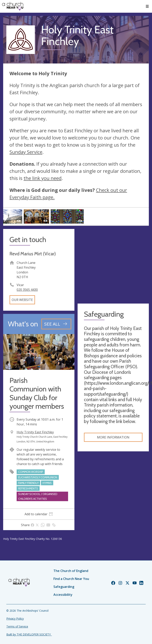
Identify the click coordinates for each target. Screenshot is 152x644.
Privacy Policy (15, 619)
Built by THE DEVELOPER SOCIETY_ (29, 634)
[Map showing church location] (113, 265)
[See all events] (56, 324)
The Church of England (71, 571)
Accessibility (63, 595)
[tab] (39, 514)
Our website (22, 300)
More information (113, 437)
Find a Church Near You (71, 579)
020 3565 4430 (27, 290)
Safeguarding (64, 587)
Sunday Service (26, 152)
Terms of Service (17, 626)
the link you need (43, 178)
